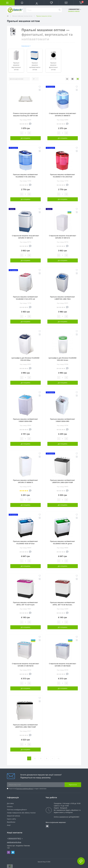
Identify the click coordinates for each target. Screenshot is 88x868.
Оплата (10, 806)
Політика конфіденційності (25, 789)
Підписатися (73, 785)
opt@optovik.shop (14, 842)
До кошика (25, 138)
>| (59, 758)
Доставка (10, 803)
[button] (37, 4)
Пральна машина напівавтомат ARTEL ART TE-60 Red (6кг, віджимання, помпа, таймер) (62, 605)
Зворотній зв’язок (13, 816)
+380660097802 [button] (15, 839)
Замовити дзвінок (74, 11)
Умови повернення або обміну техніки (21, 813)
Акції (9, 825)
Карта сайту (11, 819)
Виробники (11, 822)
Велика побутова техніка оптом (22, 16)
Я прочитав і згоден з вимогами (28, 789)
